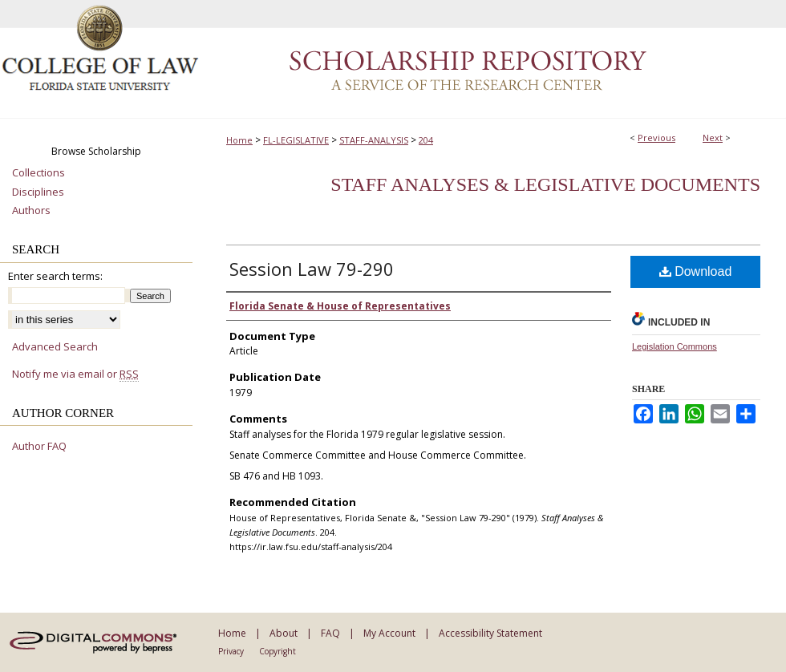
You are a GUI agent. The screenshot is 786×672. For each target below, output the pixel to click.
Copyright (278, 651)
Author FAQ (39, 447)
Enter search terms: (55, 276)
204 (426, 140)
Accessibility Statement (490, 633)
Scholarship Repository (493, 59)
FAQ (330, 633)
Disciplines (38, 192)
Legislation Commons (675, 346)
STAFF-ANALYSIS (374, 140)
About (284, 633)
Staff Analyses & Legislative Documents (545, 184)
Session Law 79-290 (312, 269)
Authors (31, 211)
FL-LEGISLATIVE (296, 140)
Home (239, 140)
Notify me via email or (75, 374)
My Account (389, 633)
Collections (38, 173)
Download (696, 271)
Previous (656, 138)
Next (713, 138)
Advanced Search (55, 346)
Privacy (231, 651)
